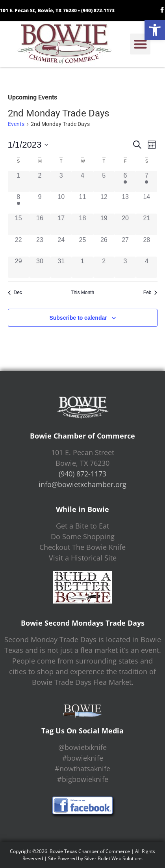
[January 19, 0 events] (104, 224)
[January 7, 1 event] (146, 182)
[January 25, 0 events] (82, 246)
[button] (155, 30)
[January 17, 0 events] (61, 224)
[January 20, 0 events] (125, 224)
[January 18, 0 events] (82, 224)
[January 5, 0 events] (104, 182)
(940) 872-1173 (98, 10)
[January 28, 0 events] (146, 246)
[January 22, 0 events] (19, 246)
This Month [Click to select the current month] (82, 292)
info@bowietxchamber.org (82, 484)
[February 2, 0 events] (104, 267)
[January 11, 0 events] (82, 203)
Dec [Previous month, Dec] (15, 292)
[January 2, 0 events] (40, 182)
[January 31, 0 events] (61, 267)
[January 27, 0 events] (125, 246)
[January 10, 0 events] (61, 203)
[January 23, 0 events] (40, 246)
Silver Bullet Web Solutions (113, 858)
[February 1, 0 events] (82, 267)
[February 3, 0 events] (125, 267)
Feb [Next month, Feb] (150, 292)
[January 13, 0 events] (125, 203)
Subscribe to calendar (78, 318)
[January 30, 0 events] (40, 267)
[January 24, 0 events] (61, 246)
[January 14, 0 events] (146, 203)
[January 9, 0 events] (40, 203)
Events (16, 124)
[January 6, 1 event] (125, 182)
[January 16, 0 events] (40, 224)
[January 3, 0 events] (61, 182)
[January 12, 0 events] (104, 203)
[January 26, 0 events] (104, 246)
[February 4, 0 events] (146, 267)
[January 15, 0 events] (19, 224)
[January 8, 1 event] (19, 203)
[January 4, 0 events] (82, 182)
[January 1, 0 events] (19, 182)
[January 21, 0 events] (146, 224)
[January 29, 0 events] (19, 267)
